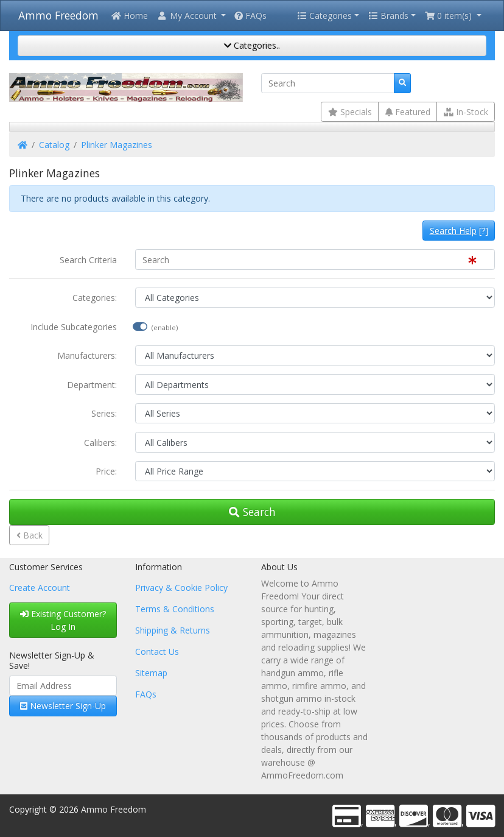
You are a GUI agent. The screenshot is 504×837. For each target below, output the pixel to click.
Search (252, 512)
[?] (459, 231)
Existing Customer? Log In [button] (63, 620)
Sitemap (151, 673)
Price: (106, 471)
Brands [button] (388, 16)
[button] (191, 16)
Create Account (40, 588)
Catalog (54, 145)
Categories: (95, 298)
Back (30, 535)
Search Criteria (88, 260)
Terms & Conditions (175, 609)
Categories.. (252, 45)
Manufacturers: (87, 355)
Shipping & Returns (173, 630)
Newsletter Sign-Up (63, 706)
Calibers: (100, 443)
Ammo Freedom (58, 15)
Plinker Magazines (117, 145)
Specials (350, 112)
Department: (92, 385)
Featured (408, 112)
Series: (104, 413)
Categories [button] (324, 16)
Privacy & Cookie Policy (181, 588)
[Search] (328, 83)
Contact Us (157, 652)
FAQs (250, 16)
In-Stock (466, 112)
